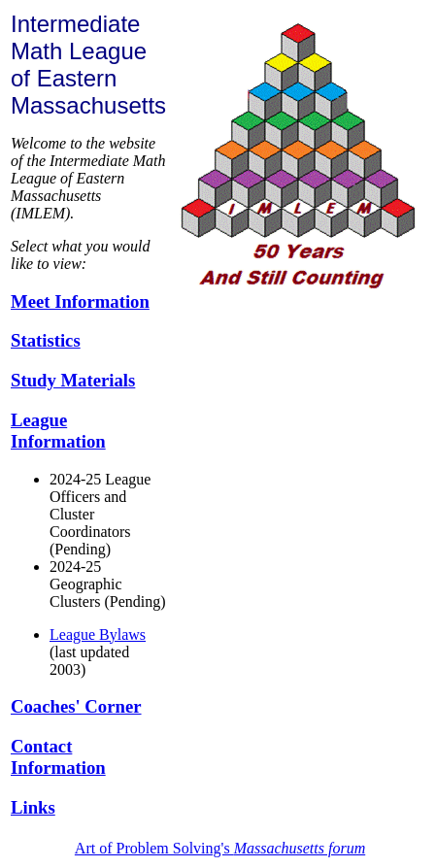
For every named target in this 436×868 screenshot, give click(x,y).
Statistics (46, 340)
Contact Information (58, 757)
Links (33, 807)
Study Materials (73, 380)
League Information (58, 431)
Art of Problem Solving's (220, 848)
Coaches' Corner (76, 706)
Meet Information (80, 301)
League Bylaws (98, 634)
